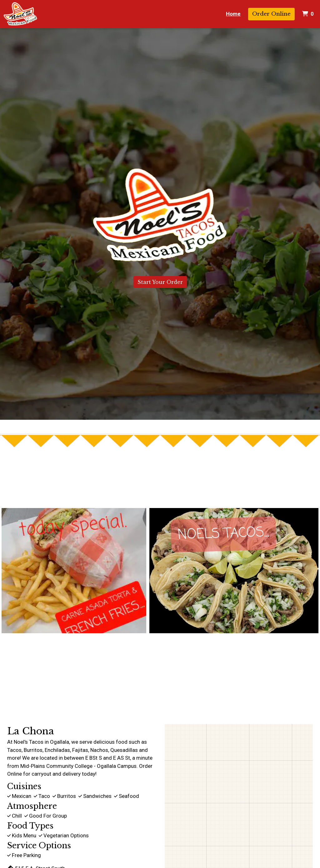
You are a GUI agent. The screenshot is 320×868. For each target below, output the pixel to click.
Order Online (271, 14)
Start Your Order (160, 282)
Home (233, 14)
